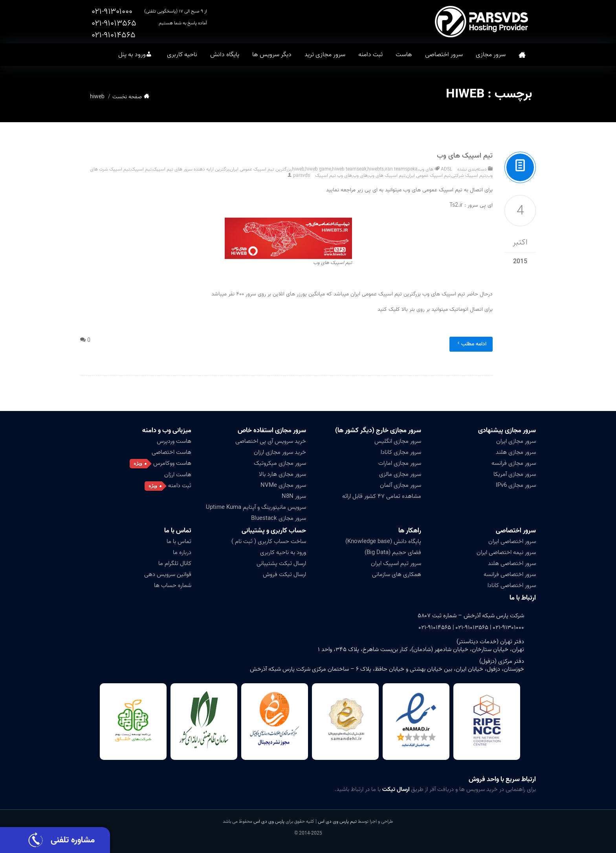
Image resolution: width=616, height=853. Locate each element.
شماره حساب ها (173, 585)
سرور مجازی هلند (516, 452)
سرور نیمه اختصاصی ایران (506, 552)
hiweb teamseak (349, 169)
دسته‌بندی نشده (472, 169)
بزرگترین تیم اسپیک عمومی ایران (260, 169)
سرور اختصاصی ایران (512, 541)
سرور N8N (294, 496)
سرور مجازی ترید (325, 55)
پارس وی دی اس (269, 821)
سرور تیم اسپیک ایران (396, 563)
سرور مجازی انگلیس (398, 441)
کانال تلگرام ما (175, 563)
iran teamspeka (401, 169)
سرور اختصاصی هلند (512, 563)
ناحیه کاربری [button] (182, 55)
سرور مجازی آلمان (401, 485)
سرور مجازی (491, 55)
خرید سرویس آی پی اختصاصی (271, 441)
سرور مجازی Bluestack (279, 518)
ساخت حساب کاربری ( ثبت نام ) (269, 541)
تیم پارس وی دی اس (337, 821)
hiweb (298, 169)
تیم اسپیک (141, 169)
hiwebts (376, 169)
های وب (360, 175)
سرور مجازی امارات (400, 463)
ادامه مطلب (471, 344)
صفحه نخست (522, 55)
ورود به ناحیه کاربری (283, 552)
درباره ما (182, 552)
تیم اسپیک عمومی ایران (428, 175)
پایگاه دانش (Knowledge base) (383, 541)
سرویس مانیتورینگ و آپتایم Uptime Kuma (256, 507)
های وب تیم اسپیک (334, 175)
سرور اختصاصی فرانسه (510, 574)
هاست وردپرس (174, 441)
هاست (404, 55)
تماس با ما (178, 531)
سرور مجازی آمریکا (515, 474)
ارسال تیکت (396, 789)
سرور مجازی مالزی (400, 474)
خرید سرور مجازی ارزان (280, 452)
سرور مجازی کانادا (401, 452)
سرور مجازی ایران (516, 441)
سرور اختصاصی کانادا (512, 585)
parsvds (302, 175)
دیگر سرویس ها (272, 55)
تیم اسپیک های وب (465, 156)
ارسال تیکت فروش (284, 574)
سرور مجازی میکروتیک (280, 463)
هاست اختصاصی (171, 452)
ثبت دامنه (370, 55)
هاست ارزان (178, 475)
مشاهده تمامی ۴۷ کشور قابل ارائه (382, 496)
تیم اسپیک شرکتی (469, 175)
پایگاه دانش (225, 55)
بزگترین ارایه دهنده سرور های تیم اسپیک (191, 169)
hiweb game (318, 169)
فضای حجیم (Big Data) (393, 552)
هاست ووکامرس (172, 463)
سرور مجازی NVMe (283, 485)
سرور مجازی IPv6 (516, 485)
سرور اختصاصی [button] (444, 55)
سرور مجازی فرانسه (514, 463)
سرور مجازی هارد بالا (282, 474)
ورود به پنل (132, 55)
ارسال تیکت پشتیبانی (281, 563)
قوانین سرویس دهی (168, 574)
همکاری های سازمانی (397, 574)
